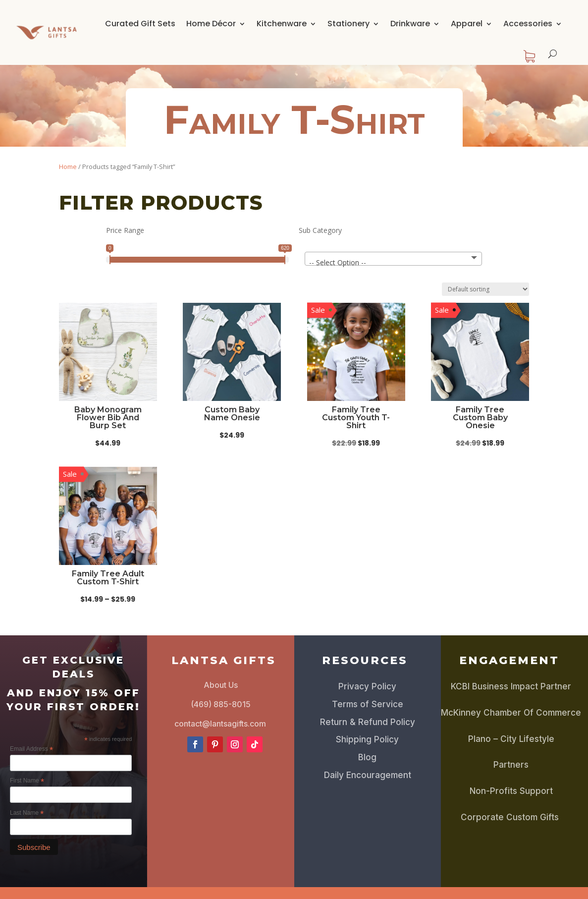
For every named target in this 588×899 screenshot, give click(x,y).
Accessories (528, 24)
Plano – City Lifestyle (511, 739)
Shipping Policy (367, 739)
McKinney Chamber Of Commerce (511, 713)
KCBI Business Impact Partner (511, 686)
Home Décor (211, 24)
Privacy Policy (367, 686)
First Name (27, 781)
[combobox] (394, 259)
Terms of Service (368, 704)
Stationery (348, 24)
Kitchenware (282, 24)
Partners (511, 765)
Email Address (31, 749)
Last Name (27, 813)
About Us (221, 685)
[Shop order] (485, 289)
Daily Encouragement (368, 775)
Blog (367, 757)
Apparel (467, 24)
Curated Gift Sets (140, 24)
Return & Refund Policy (368, 722)
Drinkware (410, 24)
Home (68, 167)
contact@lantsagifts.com (220, 724)
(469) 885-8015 (221, 704)
